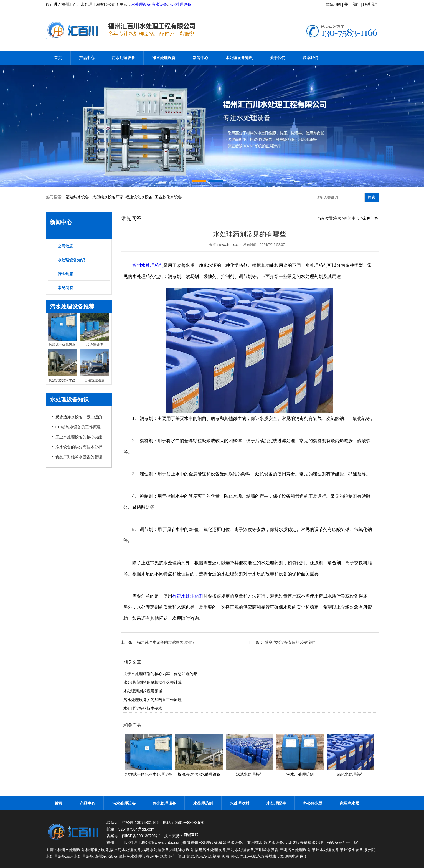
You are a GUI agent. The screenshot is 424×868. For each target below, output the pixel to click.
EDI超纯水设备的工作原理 (78, 427)
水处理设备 (141, 4)
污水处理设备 (180, 4)
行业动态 (65, 274)
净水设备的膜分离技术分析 (79, 447)
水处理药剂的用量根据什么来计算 (153, 682)
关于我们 (278, 58)
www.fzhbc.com (231, 245)
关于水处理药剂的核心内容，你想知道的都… (162, 674)
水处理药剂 (203, 803)
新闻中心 (200, 58)
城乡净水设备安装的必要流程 (289, 642)
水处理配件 (276, 803)
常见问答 (65, 288)
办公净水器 (313, 803)
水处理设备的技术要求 (143, 708)
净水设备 (159, 4)
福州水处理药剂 (148, 265)
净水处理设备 (164, 58)
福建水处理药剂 (188, 596)
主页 (338, 218)
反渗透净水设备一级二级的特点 (81, 417)
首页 (58, 58)
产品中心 (87, 58)
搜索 (372, 197)
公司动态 (65, 246)
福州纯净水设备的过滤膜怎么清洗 (166, 642)
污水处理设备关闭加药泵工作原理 (153, 700)
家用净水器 (349, 803)
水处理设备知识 (239, 58)
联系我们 (310, 58)
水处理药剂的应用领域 (143, 691)
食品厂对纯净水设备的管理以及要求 (81, 457)
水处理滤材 (240, 803)
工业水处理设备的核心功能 (79, 437)
